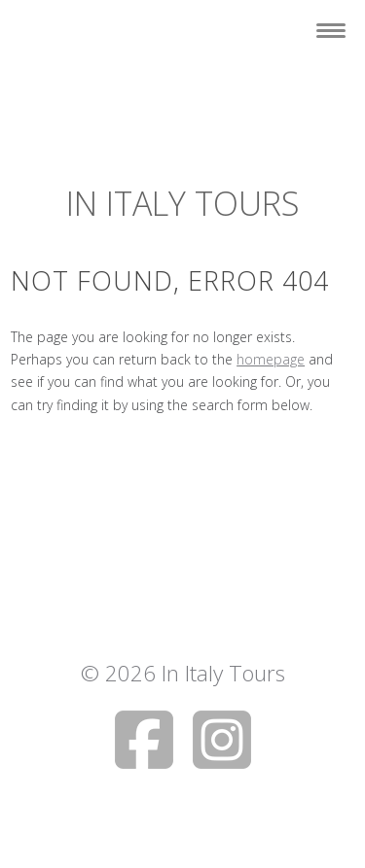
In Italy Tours (183, 203)
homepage (271, 359)
